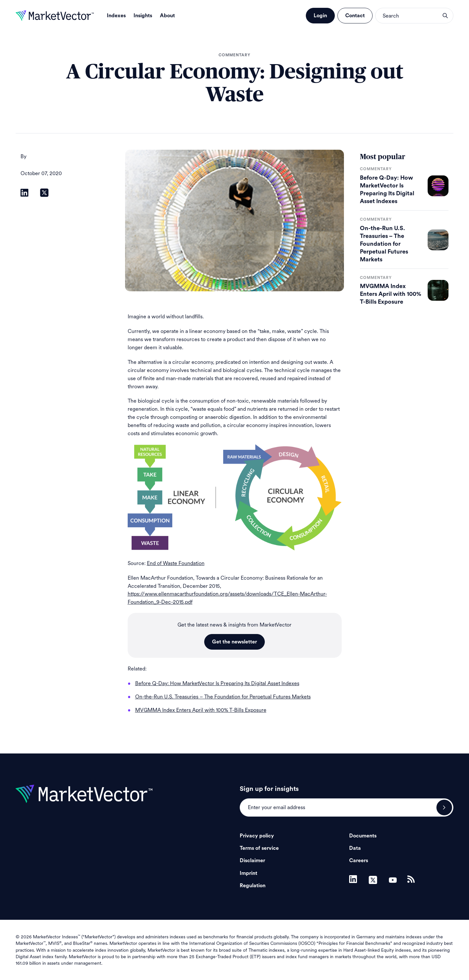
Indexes (116, 16)
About (167, 16)
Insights (143, 16)
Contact (355, 16)
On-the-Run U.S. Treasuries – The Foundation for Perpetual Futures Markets (384, 244)
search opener (445, 16)
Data (355, 848)
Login (320, 16)
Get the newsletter (234, 642)
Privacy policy (257, 836)
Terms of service (259, 848)
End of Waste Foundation (176, 563)
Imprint (249, 873)
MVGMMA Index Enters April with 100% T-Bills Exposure (391, 294)
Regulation (253, 886)
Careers (359, 861)
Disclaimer (252, 861)
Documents (363, 836)
